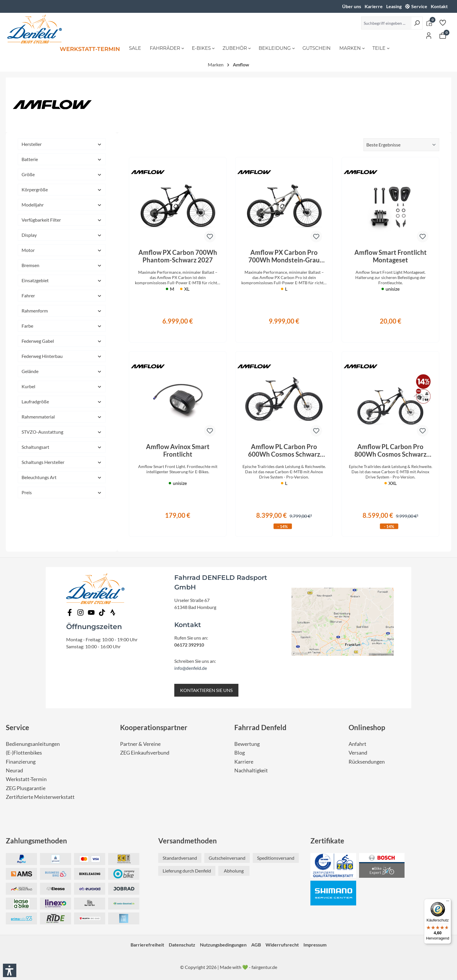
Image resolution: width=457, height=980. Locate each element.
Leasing (394, 6)
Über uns (352, 6)
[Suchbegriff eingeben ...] (386, 23)
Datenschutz (182, 945)
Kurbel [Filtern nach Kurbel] (62, 386)
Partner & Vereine (140, 744)
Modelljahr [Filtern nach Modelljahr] (62, 205)
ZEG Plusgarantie (26, 788)
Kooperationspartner (154, 727)
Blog (240, 753)
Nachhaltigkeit (251, 770)
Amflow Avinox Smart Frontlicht (178, 451)
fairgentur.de (264, 967)
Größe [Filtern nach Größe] (62, 174)
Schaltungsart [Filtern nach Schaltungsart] (62, 447)
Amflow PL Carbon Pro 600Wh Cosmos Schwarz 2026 (284, 451)
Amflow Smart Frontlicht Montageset (391, 256)
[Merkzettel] (443, 22)
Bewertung (247, 744)
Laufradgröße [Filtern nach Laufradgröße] (62, 401)
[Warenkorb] (443, 35)
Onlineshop (367, 727)
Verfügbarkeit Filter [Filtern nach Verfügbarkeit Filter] (62, 220)
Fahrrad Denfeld (260, 727)
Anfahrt (357, 744)
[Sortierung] (401, 145)
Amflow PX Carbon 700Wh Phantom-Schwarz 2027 (178, 256)
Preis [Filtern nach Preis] (62, 492)
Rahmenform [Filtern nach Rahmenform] (62, 311)
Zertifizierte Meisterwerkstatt (40, 797)
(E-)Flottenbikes (24, 753)
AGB (256, 945)
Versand (358, 753)
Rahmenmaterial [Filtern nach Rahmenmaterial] (62, 417)
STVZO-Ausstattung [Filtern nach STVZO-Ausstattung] (62, 432)
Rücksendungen (367, 762)
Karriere (244, 762)
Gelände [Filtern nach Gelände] (62, 371)
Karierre (374, 6)
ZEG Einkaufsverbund (145, 753)
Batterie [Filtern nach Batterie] (62, 159)
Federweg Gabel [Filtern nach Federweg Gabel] (62, 341)
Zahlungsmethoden (36, 841)
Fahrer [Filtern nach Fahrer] (62, 295)
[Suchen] (417, 23)
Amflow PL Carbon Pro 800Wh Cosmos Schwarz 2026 (390, 451)
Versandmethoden (188, 841)
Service (419, 6)
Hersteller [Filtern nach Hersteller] (62, 144)
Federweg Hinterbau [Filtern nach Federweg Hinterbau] (62, 356)
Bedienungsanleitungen (33, 744)
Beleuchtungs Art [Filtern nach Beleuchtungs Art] (62, 477)
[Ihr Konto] (429, 35)
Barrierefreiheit (147, 945)
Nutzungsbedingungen (223, 945)
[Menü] (448, 902)
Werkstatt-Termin (26, 779)
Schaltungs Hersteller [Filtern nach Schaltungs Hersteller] (62, 462)
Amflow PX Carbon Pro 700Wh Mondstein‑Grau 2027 (284, 256)
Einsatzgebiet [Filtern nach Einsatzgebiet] (62, 280)
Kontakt (439, 6)
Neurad (14, 770)
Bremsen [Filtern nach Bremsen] (62, 265)
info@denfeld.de (191, 668)
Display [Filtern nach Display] (62, 235)
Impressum (315, 945)
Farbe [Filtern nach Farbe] (62, 326)
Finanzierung (21, 762)
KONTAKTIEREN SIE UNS (206, 690)
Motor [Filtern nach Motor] (62, 250)
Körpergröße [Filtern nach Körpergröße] (62, 189)
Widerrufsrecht (282, 945)
